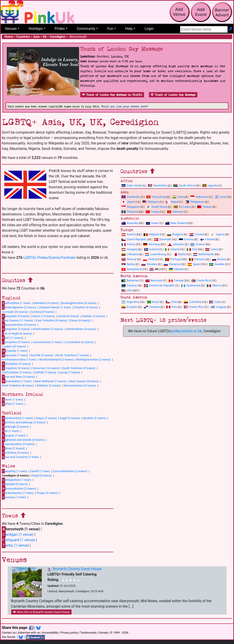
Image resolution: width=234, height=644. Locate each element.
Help (129, 29)
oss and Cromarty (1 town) (20, 457)
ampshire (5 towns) (16, 329)
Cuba (215, 302)
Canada (176, 280)
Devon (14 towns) (44, 316)
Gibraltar (176, 244)
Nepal (172, 202)
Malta (179, 254)
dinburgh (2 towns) (15, 427)
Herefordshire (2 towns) (48, 329)
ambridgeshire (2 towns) (19, 307)
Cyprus (218, 234)
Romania (197, 259)
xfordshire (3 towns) (16, 364)
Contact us (9, 633)
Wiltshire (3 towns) (49, 386)
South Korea (157, 207)
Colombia (193, 302)
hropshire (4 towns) (16, 368)
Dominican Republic (159, 285)
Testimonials (88, 633)
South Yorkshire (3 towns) (79, 368)
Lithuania (130, 254)
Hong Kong (156, 197)
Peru (172, 307)
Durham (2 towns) (94, 316)
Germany (152, 244)
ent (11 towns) (13, 338)
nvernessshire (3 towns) (18, 444)
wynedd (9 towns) (15, 484)
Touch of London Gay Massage (173, 95)
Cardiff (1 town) (40, 471)
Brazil (153, 302)
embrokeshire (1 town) (18, 493)
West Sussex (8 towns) (84, 381)
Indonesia (199, 197)
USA (127, 290)
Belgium (151, 234)
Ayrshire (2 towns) (94, 418)
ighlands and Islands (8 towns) (23, 440)
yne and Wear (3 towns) (18, 377)
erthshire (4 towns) (15, 453)
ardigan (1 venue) (18, 534)
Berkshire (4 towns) (46, 303)
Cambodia (131, 197)
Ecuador (129, 307)
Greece (198, 244)
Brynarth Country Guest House (77, 569)
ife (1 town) (11, 431)
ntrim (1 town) (12, 400)
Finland (207, 239)
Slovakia (149, 264)
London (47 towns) (14, 346)
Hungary (130, 249)
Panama (152, 307)
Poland (150, 259)
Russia (219, 259)
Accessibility (50, 633)
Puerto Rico (194, 307)
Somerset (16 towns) (46, 368)
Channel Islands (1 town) (55, 307)
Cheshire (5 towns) (86, 307)
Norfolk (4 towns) (42, 355)
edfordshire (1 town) (16, 303)
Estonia (186, 239)
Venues (11, 29)
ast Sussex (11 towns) (18, 320)
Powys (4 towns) (47, 493)
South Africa (184, 185)
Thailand (130, 212)
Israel (221, 197)
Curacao (129, 285)
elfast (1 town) (13, 404)
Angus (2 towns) (46, 418)
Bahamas (130, 280)
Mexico (214, 285)
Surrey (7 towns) (70, 372)
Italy (192, 249)
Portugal (173, 259)
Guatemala (191, 285)
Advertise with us (29, 633)
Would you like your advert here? (125, 107)
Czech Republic (134, 239)
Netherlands (204, 254)
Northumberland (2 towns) (56, 360)
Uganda (210, 185)
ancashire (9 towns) (16, 342)
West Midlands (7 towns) (50, 381)
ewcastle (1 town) (15, 355)
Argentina (130, 302)
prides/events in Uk (186, 331)
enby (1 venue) (15, 545)
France (129, 244)
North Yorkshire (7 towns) (73, 355)
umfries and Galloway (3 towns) (24, 422)
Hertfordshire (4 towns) (81, 329)
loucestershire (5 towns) (19, 325)
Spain (194, 264)
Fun (110, 29)
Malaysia (151, 202)
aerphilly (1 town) (14, 471)
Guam (152, 223)
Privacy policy (69, 633)
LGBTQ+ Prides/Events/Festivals (49, 258)
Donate (103, 633)
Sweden (217, 264)
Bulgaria (175, 234)
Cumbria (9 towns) (42, 312)
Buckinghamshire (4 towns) (79, 303)
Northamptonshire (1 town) (19, 360)
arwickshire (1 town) (17, 381)
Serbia (128, 264)
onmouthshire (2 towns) (19, 488)
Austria (129, 234)
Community (86, 29)
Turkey (153, 212)
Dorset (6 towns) (69, 316)
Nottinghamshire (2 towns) (94, 360)
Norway (129, 259)
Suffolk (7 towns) (45, 372)
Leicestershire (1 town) (47, 342)
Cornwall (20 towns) (15, 312)
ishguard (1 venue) (18, 540)
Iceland (151, 249)
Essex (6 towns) (80, 320)
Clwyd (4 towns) (41, 475)
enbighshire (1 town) (16, 480)
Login (149, 29)
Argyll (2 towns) (70, 418)
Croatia (197, 234)
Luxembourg (156, 254)
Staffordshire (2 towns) (17, 372)
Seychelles (158, 185)
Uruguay (218, 307)
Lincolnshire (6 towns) (79, 342)
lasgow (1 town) (14, 435)
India (178, 197)
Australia (130, 223)
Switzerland (132, 269)
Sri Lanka (182, 207)
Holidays (36, 29)
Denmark (163, 239)
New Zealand (176, 223)
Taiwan (204, 207)
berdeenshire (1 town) (17, 418)
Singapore (131, 207)
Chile (172, 302)
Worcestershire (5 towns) (80, 386)
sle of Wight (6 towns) (17, 333)
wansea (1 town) (14, 497)
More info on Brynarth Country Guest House (41, 612)
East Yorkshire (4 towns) (51, 320)
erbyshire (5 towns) (16, 316)
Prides (60, 29)
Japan (128, 202)
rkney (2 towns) (13, 448)
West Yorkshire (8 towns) (18, 386)
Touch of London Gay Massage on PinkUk (112, 95)
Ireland (172, 249)
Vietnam (175, 212)
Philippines (195, 202)
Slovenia (172, 264)
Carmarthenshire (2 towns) (70, 471)
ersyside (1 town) (15, 351)
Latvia (212, 249)
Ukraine (176, 269)
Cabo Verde (132, 185)
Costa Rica (201, 280)
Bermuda (154, 280)
